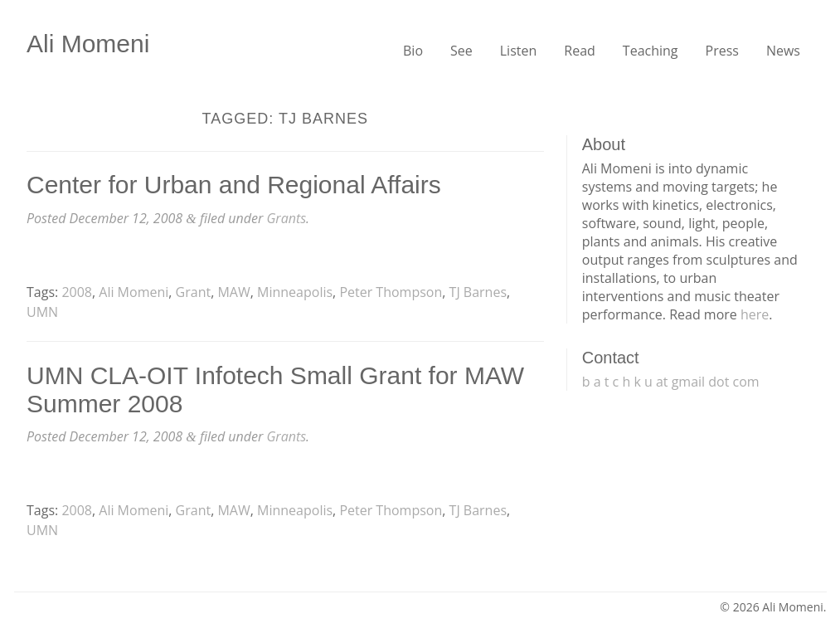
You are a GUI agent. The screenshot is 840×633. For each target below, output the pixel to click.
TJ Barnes (478, 292)
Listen (519, 51)
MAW (233, 292)
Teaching (651, 51)
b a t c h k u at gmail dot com (671, 382)
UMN (42, 312)
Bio (413, 51)
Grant (194, 292)
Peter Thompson (391, 292)
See (461, 51)
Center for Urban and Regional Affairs (234, 185)
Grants (286, 218)
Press (722, 51)
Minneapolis (295, 292)
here (755, 314)
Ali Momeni (88, 44)
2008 (77, 292)
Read (580, 51)
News (783, 51)
